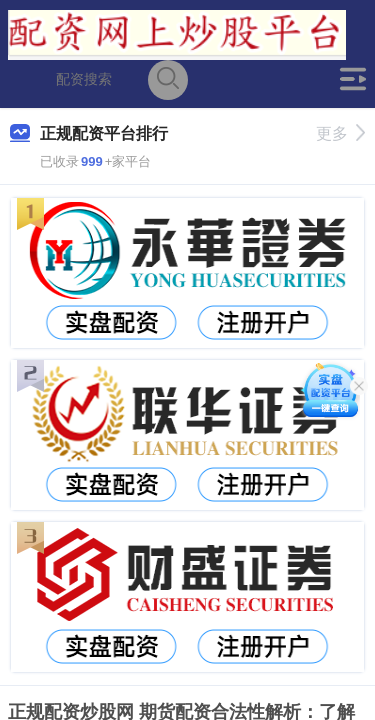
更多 (340, 133)
